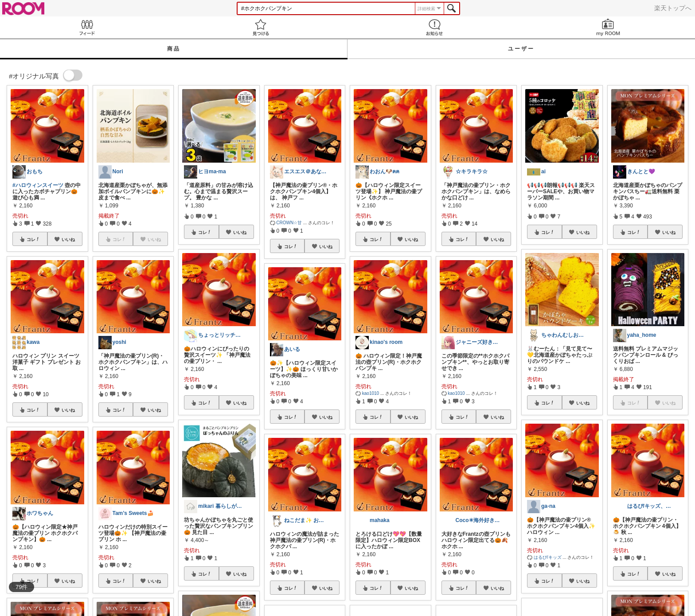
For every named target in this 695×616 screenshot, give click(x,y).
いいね (68, 239)
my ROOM (608, 27)
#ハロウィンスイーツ (38, 185)
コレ (33, 239)
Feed (87, 27)
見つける (261, 27)
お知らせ (434, 27)
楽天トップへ (673, 8)
